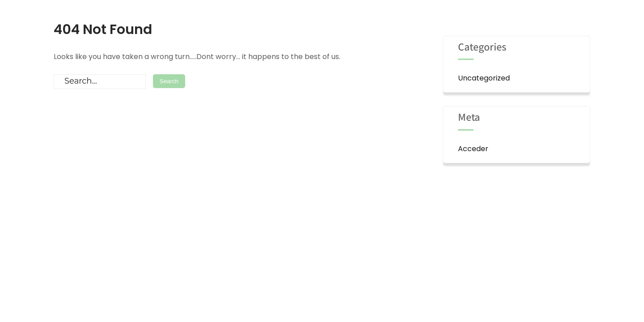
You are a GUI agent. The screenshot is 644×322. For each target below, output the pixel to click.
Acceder (473, 149)
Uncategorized (484, 78)
